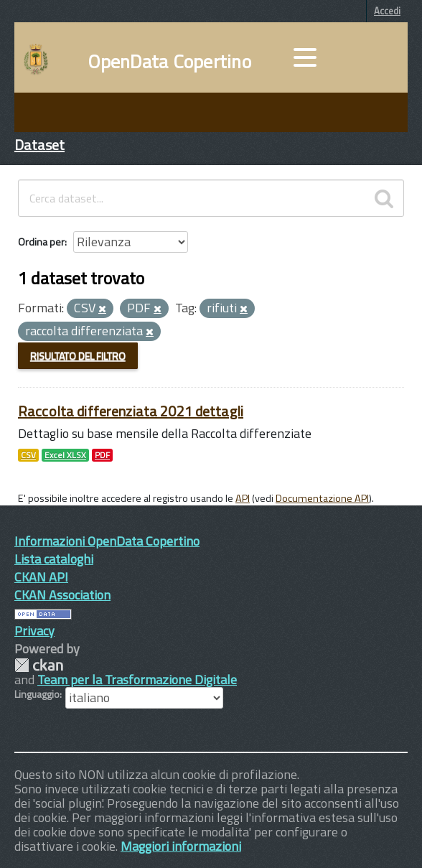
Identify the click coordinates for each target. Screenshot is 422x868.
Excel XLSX (65, 455)
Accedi (387, 11)
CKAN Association (62, 595)
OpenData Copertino (170, 62)
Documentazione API (322, 498)
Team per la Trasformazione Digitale (137, 680)
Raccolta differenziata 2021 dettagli (131, 411)
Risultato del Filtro (78, 356)
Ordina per (41, 242)
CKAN (39, 665)
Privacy (34, 631)
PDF (102, 455)
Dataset (39, 145)
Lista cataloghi (54, 559)
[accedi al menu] (305, 57)
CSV (28, 455)
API (243, 498)
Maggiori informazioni (181, 846)
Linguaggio (37, 694)
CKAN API (41, 577)
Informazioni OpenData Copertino (107, 541)
